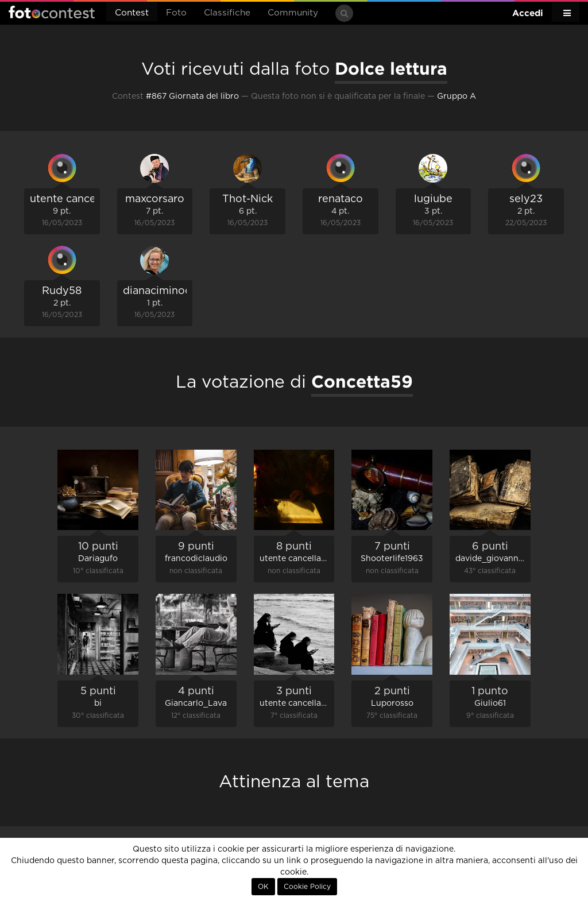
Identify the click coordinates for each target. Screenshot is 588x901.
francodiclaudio (196, 559)
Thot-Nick (247, 199)
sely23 (526, 199)
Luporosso (392, 703)
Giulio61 (490, 703)
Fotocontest (52, 12)
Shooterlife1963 (392, 559)
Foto (176, 13)
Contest (132, 13)
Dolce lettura (391, 68)
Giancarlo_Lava (196, 703)
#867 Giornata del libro (192, 96)
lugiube (433, 199)
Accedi (528, 13)
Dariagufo (98, 559)
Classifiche (227, 13)
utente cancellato (74, 199)
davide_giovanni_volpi (500, 559)
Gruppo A (457, 96)
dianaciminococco (169, 291)
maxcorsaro (155, 199)
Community (293, 13)
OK (263, 887)
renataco (341, 199)
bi (98, 703)
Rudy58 (62, 291)
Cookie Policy (307, 887)
